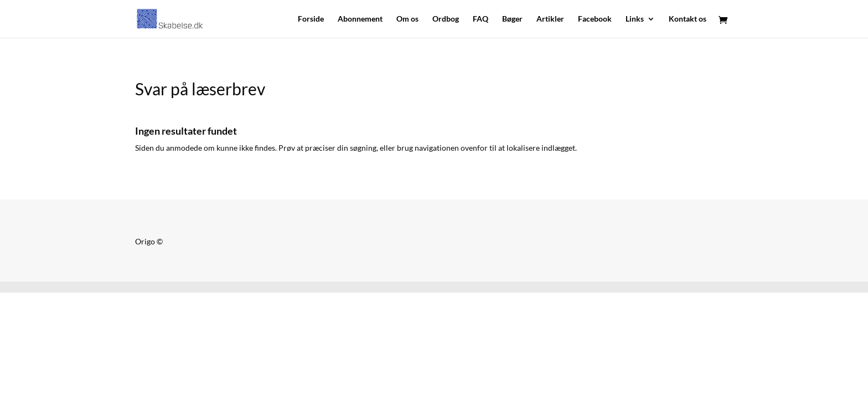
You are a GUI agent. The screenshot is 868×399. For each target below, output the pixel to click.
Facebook (595, 19)
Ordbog (446, 19)
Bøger (512, 19)
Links (635, 19)
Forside (311, 19)
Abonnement (360, 19)
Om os (407, 19)
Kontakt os (688, 19)
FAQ (480, 19)
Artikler (550, 19)
